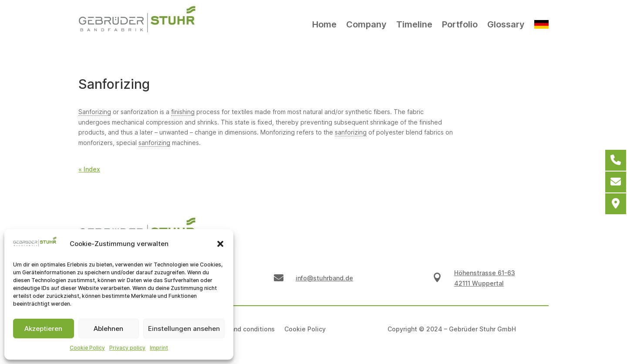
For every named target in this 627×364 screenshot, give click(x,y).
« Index (89, 169)
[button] (220, 244)
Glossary (506, 24)
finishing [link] (183, 112)
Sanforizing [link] (95, 112)
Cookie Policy (87, 348)
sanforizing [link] (351, 132)
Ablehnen (108, 329)
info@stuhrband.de (324, 278)
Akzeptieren (43, 329)
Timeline (414, 24)
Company (366, 24)
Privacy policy (127, 348)
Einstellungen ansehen (184, 329)
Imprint (159, 348)
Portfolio (460, 24)
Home (324, 24)
